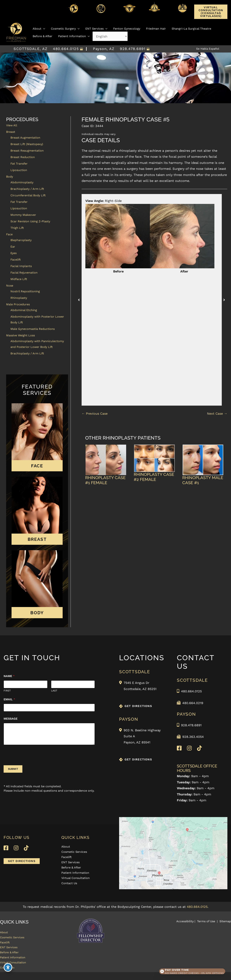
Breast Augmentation (25, 138)
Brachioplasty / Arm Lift (27, 189)
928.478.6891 (130, 49)
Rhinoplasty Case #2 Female (154, 477)
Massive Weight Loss (20, 335)
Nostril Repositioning (25, 291)
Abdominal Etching (24, 310)
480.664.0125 (63, 49)
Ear (13, 247)
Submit (13, 769)
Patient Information (16, 963)
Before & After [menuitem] (71, 868)
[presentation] (31, 763)
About (5, 933)
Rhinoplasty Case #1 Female (105, 480)
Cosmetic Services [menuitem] (74, 852)
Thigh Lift (17, 228)
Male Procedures (18, 304)
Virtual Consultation (16, 969)
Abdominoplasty (22, 182)
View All (12, 125)
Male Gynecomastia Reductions (33, 329)
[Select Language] (110, 35)
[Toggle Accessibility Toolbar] (8, 972)
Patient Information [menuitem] (75, 873)
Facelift (16, 260)
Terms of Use (206, 921)
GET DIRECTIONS (138, 706)
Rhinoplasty (19, 298)
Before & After (11, 957)
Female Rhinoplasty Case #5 (126, 120)
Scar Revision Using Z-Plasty (30, 221)
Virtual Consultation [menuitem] (76, 878)
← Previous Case (95, 413)
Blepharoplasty (21, 240)
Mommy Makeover (23, 215)
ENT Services (10, 951)
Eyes (14, 253)
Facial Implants (21, 266)
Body (10, 177)
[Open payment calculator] (191, 970)
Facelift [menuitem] (67, 857)
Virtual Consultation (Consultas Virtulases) (211, 12)
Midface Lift (19, 279)
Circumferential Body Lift (28, 195)
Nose (10, 286)
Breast (11, 132)
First (7, 691)
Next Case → (217, 413)
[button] (211, 16)
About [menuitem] (66, 847)
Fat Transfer (19, 164)
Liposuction (19, 170)
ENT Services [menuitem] (70, 862)
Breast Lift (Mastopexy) (27, 144)
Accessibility (185, 921)
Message (11, 719)
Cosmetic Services (14, 939)
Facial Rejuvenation (24, 273)
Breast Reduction (23, 157)
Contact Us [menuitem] (69, 883)
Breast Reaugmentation (27, 151)
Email (9, 699)
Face (9, 234)
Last (54, 691)
